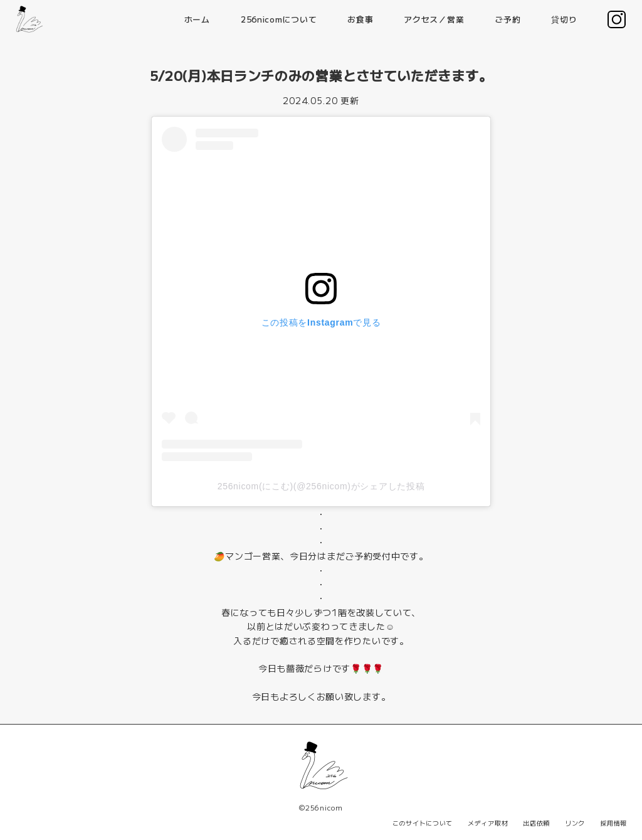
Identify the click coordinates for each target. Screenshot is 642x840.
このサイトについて (423, 823)
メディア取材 (488, 823)
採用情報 (613, 823)
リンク (575, 823)
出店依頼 (536, 823)
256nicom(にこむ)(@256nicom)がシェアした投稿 (321, 486)
